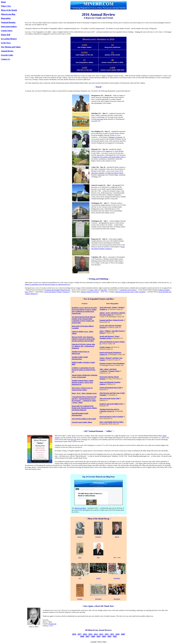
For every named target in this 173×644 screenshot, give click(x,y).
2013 (101, 634)
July (80, 578)
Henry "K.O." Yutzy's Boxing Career (84, 393)
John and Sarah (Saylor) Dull (109, 398)
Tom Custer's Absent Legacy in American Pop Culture (82, 389)
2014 (96, 634)
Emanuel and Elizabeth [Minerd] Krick (58, 290)
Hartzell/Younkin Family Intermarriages (80, 414)
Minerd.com (52, 624)
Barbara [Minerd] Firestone (90, 292)
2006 (93, 636)
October (80, 599)
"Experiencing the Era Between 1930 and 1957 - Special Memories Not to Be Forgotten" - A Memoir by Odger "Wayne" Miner (84, 400)
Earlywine (100, 119)
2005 (99, 636)
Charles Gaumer (105, 347)
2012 (107, 634)
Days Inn (73, 439)
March (117, 537)
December (117, 599)
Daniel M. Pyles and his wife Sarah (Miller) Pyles (109, 157)
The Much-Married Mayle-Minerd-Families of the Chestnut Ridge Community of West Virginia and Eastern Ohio (84, 320)
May (98, 557)
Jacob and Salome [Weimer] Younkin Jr (57, 292)
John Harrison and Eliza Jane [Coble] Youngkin (130, 292)
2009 (123, 634)
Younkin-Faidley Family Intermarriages (80, 358)
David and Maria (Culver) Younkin (111, 417)
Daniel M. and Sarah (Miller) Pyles (111, 404)
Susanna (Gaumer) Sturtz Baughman (112, 363)
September (117, 578)
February (98, 537)
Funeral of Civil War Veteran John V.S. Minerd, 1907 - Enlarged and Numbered (83, 346)
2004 (104, 636)
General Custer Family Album (82, 422)
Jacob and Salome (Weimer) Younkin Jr (108, 248)
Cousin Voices (7, 31)
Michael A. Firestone (116, 137)
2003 (109, 636)
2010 (117, 634)
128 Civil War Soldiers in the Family (84, 419)
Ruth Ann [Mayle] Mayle (115, 173)
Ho (73, 326)
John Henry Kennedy (98, 173)
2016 (85, 634)
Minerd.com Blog (8, 14)
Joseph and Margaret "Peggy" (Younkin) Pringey (110, 337)
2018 (74, 634)
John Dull (104, 290)
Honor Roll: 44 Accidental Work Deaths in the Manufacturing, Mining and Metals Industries (84, 408)
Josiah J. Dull (93, 290)
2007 (88, 636)
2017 (79, 634)
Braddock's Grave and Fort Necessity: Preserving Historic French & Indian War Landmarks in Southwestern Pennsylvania (85, 310)
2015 (90, 634)
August (98, 578)
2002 (115, 636)
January (80, 537)
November (98, 599)
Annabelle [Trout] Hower (128, 290)
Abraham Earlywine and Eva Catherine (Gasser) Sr (109, 410)
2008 (82, 636)
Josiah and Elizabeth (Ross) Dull (110, 388)
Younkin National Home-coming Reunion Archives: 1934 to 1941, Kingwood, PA (83, 382)
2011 (112, 634)
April (80, 557)
